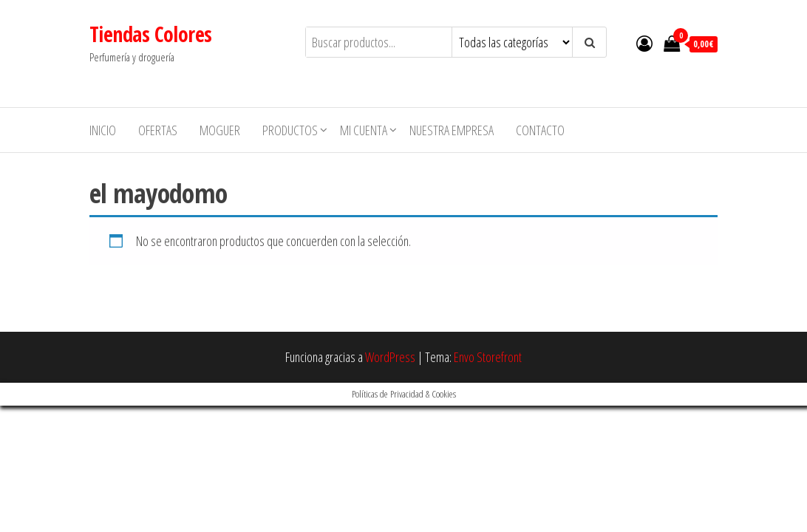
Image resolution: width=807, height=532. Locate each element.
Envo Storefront (488, 357)
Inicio (103, 130)
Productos (290, 130)
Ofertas (158, 130)
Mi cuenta (364, 130)
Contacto (540, 130)
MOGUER (220, 130)
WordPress (390, 357)
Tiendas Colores (151, 34)
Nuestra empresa (452, 130)
